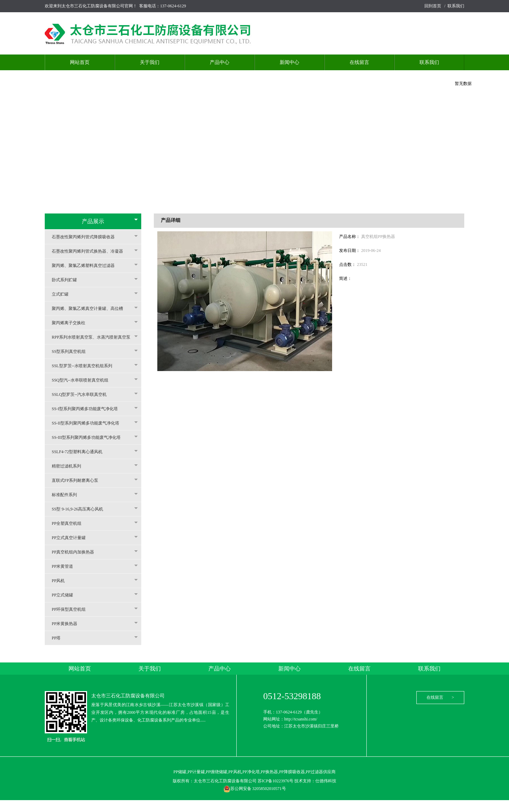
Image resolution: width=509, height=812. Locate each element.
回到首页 (433, 6)
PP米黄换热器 (68, 624)
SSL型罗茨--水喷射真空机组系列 (85, 366)
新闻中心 (289, 62)
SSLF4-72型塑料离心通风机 (81, 452)
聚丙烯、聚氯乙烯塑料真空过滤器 (87, 266)
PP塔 (60, 638)
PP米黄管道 (66, 566)
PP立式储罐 (66, 595)
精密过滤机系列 (70, 466)
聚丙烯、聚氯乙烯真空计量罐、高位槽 (91, 309)
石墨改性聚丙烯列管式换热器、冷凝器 (91, 251)
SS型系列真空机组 (72, 351)
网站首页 (80, 62)
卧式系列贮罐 (68, 280)
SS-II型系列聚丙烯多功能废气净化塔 (89, 423)
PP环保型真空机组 (72, 609)
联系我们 (456, 6)
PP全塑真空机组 (70, 523)
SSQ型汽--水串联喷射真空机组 (84, 380)
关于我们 (150, 62)
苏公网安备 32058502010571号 (255, 789)
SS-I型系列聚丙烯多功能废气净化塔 (88, 409)
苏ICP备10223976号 (276, 781)
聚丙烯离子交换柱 (72, 323)
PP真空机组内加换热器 (76, 552)
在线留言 (359, 62)
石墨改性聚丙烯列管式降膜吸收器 (87, 237)
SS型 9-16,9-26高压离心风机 (81, 509)
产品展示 (93, 221)
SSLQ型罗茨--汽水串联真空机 (83, 394)
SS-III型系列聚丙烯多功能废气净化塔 (90, 437)
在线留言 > (440, 697)
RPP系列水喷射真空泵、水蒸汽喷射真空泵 (95, 337)
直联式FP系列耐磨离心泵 (78, 480)
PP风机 (62, 581)
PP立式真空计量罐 (72, 538)
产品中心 (220, 62)
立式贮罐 (64, 294)
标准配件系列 (68, 495)
